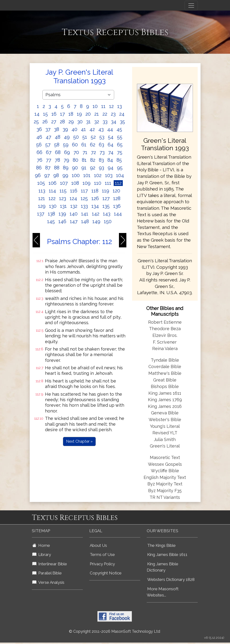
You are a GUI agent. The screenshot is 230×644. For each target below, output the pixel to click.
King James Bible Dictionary (163, 567)
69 (67, 152)
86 (39, 168)
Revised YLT (165, 433)
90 (75, 168)
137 (41, 214)
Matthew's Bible (165, 373)
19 (79, 114)
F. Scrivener (165, 342)
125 (84, 198)
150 (108, 221)
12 (111, 106)
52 (93, 137)
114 (52, 191)
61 (84, 145)
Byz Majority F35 (165, 491)
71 (85, 152)
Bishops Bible (165, 386)
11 (103, 106)
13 (120, 106)
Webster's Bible (165, 420)
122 (52, 198)
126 (95, 198)
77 (49, 160)
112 (118, 183)
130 (53, 206)
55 (120, 137)
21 (97, 114)
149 (96, 221)
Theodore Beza (165, 329)
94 (111, 168)
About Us (98, 545)
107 (64, 183)
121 (42, 198)
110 (98, 183)
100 (76, 175)
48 (58, 137)
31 (88, 122)
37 (48, 129)
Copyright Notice (106, 573)
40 (74, 129)
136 (117, 206)
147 (74, 221)
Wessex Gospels (165, 464)
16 (54, 114)
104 (120, 175)
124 (73, 198)
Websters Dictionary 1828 (171, 579)
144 (118, 214)
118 (95, 191)
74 (111, 152)
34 (114, 122)
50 (76, 137)
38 (57, 129)
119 (106, 191)
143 (107, 214)
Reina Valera (165, 349)
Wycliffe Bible (165, 471)
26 (45, 122)
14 (37, 114)
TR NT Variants (165, 497)
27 (54, 122)
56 (39, 145)
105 (41, 183)
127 (106, 198)
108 (75, 183)
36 (39, 129)
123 (63, 198)
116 (74, 191)
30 (80, 122)
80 (76, 160)
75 (120, 152)
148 (85, 221)
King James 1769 (165, 400)
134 (95, 206)
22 (105, 114)
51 (85, 137)
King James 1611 (165, 393)
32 (97, 122)
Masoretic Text (165, 457)
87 (48, 168)
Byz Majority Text (165, 484)
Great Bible (165, 380)
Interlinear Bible (50, 564)
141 (85, 214)
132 (74, 206)
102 (98, 175)
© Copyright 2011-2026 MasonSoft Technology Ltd (115, 631)
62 (93, 145)
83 (101, 160)
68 (58, 152)
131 (63, 206)
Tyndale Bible (165, 360)
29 (71, 122)
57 (48, 145)
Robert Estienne (165, 322)
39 (65, 129)
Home (41, 545)
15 (45, 114)
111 (108, 183)
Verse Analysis (48, 582)
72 (93, 152)
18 (71, 114)
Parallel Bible (47, 573)
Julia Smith (165, 439)
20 (88, 114)
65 (120, 145)
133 (84, 206)
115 (63, 191)
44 (110, 129)
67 (49, 152)
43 (101, 129)
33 (105, 122)
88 (57, 168)
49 (67, 137)
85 (119, 160)
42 (92, 129)
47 (48, 137)
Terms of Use (102, 555)
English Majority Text (165, 477)
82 (93, 160)
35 (122, 122)
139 (62, 214)
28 (62, 122)
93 (101, 168)
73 (102, 152)
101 (87, 175)
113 (42, 191)
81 (84, 160)
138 (51, 214)
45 (119, 129)
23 (113, 114)
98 (56, 175)
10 (95, 106)
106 (53, 183)
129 (42, 206)
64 (111, 145)
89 (66, 168)
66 (39, 152)
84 (110, 160)
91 (84, 168)
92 (93, 168)
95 (120, 168)
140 (74, 214)
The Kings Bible (161, 545)
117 (84, 191)
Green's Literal (165, 446)
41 (83, 129)
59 (66, 145)
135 (106, 206)
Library (42, 555)
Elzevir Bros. (165, 335)
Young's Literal (165, 426)
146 (62, 221)
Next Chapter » (79, 441)
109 (87, 183)
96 (38, 175)
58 (57, 145)
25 (36, 122)
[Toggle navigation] (191, 6)
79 (66, 160)
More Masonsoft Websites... (163, 592)
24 (122, 114)
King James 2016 (165, 406)
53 (102, 137)
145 (51, 221)
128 (117, 198)
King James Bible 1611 (167, 555)
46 (39, 137)
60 (75, 145)
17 (62, 114)
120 (116, 191)
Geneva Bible (165, 413)
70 (76, 152)
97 (47, 175)
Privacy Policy (102, 564)
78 (57, 160)
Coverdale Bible (165, 367)
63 (101, 145)
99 (65, 175)
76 (40, 160)
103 (109, 175)
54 (111, 137)
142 (96, 214)
